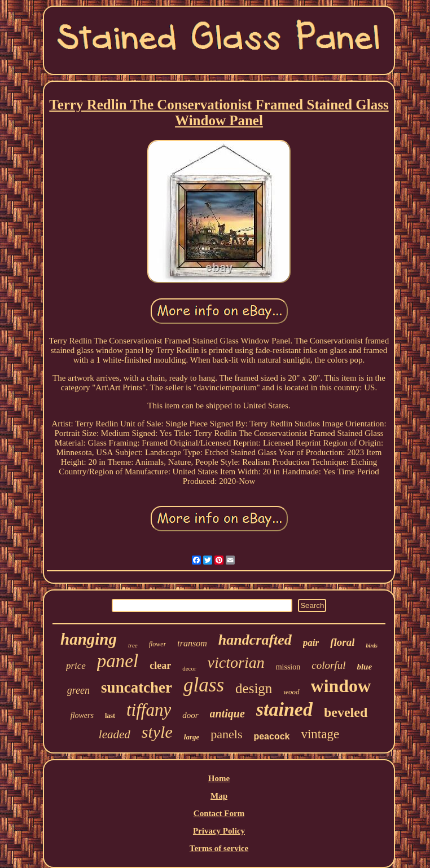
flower (158, 644)
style (157, 732)
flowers (82, 715)
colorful (328, 665)
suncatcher (137, 688)
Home (219, 778)
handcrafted (255, 640)
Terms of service (219, 848)
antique (227, 713)
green (78, 690)
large (192, 737)
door (190, 715)
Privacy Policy (219, 831)
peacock (271, 736)
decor (189, 668)
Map (219, 796)
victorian (236, 662)
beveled (346, 712)
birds (372, 646)
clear (160, 666)
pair (311, 643)
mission (288, 667)
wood (291, 692)
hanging (89, 639)
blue (364, 667)
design (254, 688)
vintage (320, 734)
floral (342, 642)
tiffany (149, 710)
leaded (115, 734)
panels (226, 734)
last (110, 716)
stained (284, 709)
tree (133, 645)
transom (192, 643)
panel (118, 661)
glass (204, 685)
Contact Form (219, 813)
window (341, 686)
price (76, 666)
